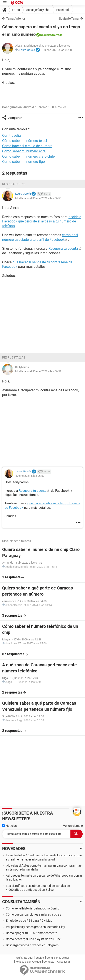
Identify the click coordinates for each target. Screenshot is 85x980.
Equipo (40, 958)
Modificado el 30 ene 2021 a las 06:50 (38, 198)
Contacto (49, 962)
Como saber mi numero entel (24, 151)
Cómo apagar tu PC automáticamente (32, 933)
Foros (16, 10)
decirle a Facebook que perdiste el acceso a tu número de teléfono (42, 221)
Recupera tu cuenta (63, 248)
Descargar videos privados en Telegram (32, 945)
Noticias (9, 826)
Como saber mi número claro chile (28, 156)
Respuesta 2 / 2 (14, 357)
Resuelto (46, 35)
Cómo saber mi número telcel (25, 141)
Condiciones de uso (58, 958)
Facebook (63, 10)
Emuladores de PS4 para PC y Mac (29, 921)
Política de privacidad (28, 962)
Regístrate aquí (24, 958)
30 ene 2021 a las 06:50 (57, 50)
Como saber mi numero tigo (23, 162)
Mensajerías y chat (38, 10)
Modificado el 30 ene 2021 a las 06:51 (38, 371)
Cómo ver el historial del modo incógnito (33, 908)
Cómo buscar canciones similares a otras (33, 914)
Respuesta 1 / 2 (14, 184)
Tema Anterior (16, 19)
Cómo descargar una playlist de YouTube (33, 939)
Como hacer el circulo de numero (27, 146)
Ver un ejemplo (73, 826)
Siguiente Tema (68, 19)
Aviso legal (63, 962)
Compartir (15, 118)
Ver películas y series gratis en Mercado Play (35, 927)
